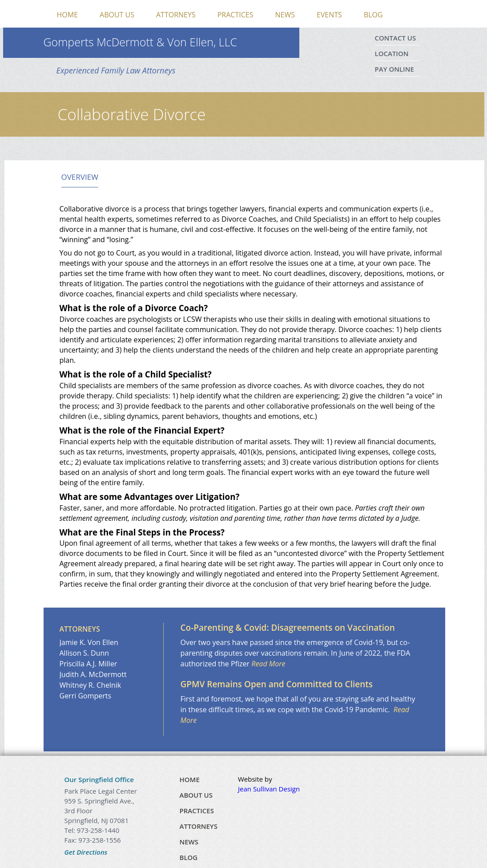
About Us (117, 15)
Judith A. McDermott (93, 674)
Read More (268, 664)
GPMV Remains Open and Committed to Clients (277, 684)
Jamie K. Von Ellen (89, 642)
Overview (80, 177)
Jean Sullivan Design (269, 789)
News (285, 15)
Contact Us (396, 38)
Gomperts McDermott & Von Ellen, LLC (141, 42)
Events (329, 15)
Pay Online (394, 69)
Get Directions (86, 852)
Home (68, 15)
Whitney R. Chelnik (91, 685)
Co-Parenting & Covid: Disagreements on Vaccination (288, 628)
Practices (235, 15)
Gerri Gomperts (86, 696)
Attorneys (176, 15)
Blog (373, 15)
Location (392, 53)
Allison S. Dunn (85, 653)
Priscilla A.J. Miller (89, 664)
